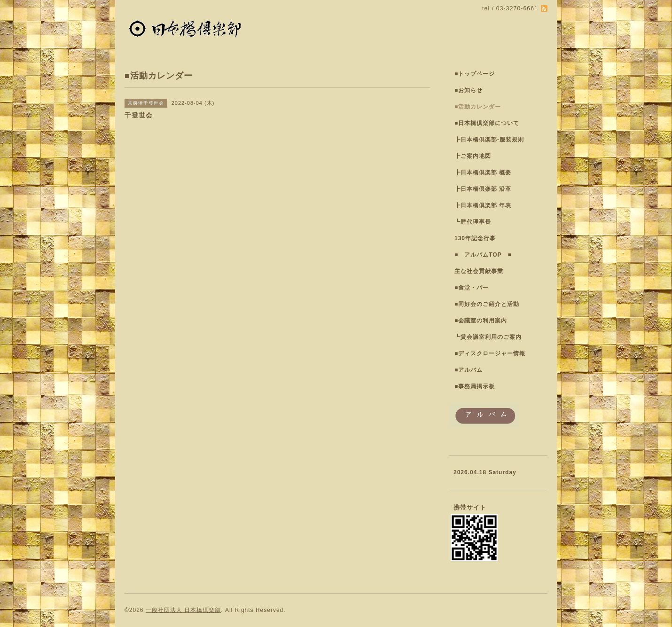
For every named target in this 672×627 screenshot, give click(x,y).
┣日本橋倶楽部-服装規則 (489, 140)
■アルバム (469, 370)
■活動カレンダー (478, 107)
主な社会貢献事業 (479, 271)
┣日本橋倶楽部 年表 (483, 205)
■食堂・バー (472, 288)
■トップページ (475, 74)
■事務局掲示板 (475, 386)
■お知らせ (469, 90)
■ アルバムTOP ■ (483, 255)
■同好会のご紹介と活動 (487, 304)
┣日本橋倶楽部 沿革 (483, 189)
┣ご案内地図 (473, 156)
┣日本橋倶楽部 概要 (483, 172)
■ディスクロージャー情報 (490, 353)
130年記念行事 (475, 238)
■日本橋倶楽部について (487, 123)
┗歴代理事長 (473, 222)
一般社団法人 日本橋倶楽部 (183, 610)
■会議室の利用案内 (481, 321)
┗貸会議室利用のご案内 (488, 337)
